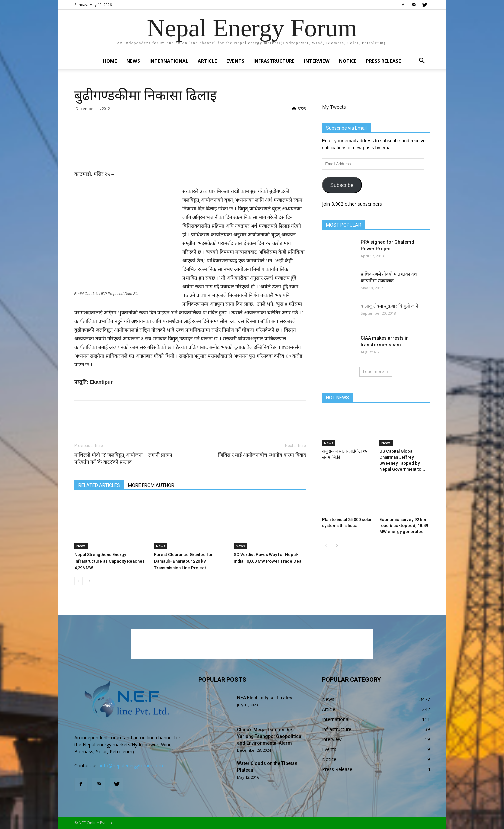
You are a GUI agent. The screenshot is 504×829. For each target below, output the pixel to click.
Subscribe (342, 185)
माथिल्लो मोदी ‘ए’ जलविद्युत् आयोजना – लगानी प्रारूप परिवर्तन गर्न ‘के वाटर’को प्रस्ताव (123, 458)
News (133, 61)
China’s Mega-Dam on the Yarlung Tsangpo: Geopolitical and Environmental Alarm (270, 736)
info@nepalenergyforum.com (131, 765)
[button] (422, 61)
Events (235, 61)
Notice (348, 61)
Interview (317, 61)
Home (110, 61)
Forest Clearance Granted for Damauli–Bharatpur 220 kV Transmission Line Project (183, 561)
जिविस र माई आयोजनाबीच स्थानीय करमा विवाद (262, 455)
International (169, 61)
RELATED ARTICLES (99, 485)
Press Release (384, 61)
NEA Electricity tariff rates (265, 698)
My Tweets (334, 107)
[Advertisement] (190, 153)
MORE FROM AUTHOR (151, 485)
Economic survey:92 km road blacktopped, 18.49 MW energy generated (404, 525)
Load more (376, 371)
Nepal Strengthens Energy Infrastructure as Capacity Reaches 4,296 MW (109, 561)
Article (207, 61)
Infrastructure (274, 61)
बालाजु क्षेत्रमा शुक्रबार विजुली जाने (390, 306)
